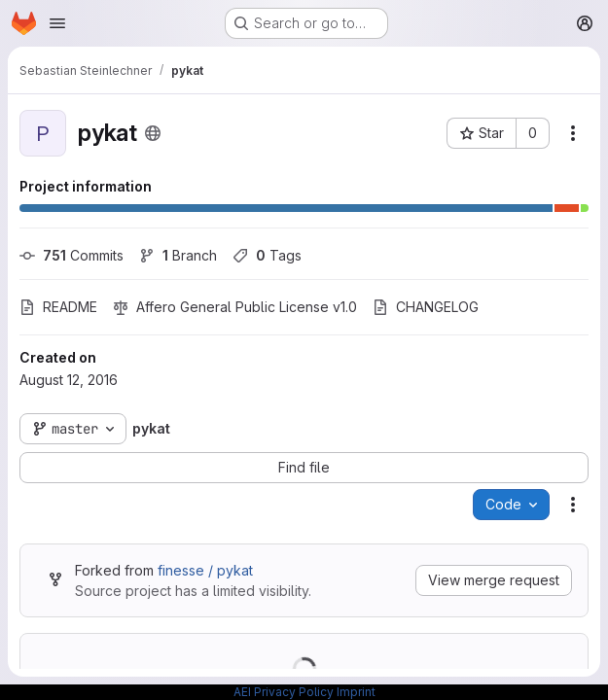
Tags (267, 255)
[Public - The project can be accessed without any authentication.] (153, 133)
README (58, 307)
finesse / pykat (205, 570)
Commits (72, 255)
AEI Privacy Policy (284, 692)
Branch (178, 255)
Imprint (356, 692)
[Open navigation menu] (57, 23)
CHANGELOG (426, 307)
